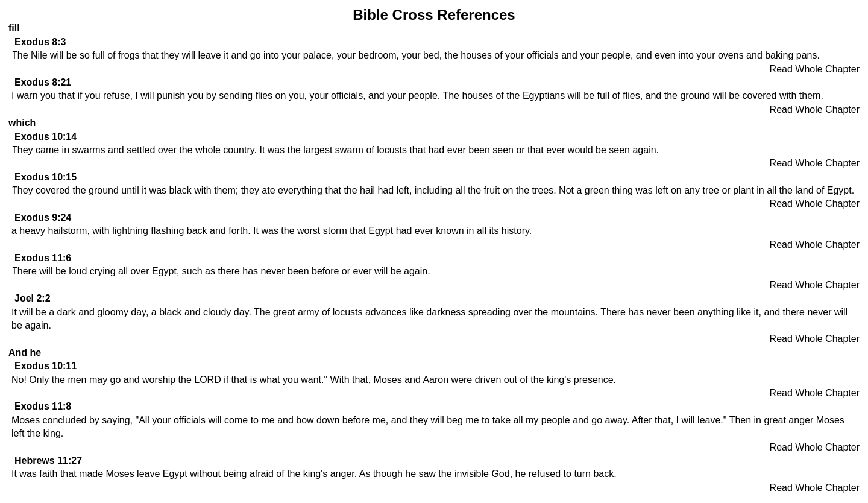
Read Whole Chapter (815, 69)
